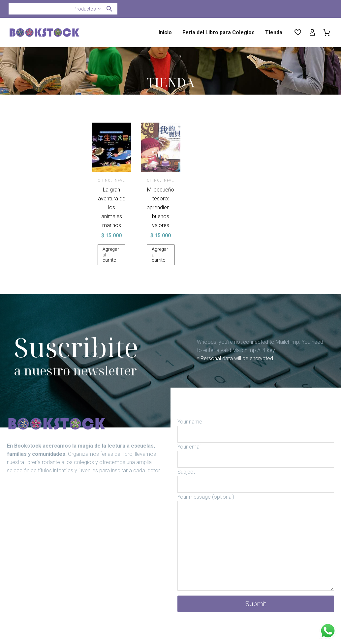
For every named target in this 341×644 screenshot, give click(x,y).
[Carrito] (327, 33)
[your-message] (256, 555)
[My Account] (312, 33)
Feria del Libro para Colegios (218, 32)
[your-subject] (256, 493)
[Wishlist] (298, 33)
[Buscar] (63, 9)
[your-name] (256, 443)
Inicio (165, 32)
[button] (109, 9)
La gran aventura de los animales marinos (112, 207)
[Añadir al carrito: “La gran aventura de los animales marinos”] (112, 255)
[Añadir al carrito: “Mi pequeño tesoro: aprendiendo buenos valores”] (161, 264)
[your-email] (256, 468)
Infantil (123, 180)
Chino (105, 180)
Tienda (274, 32)
